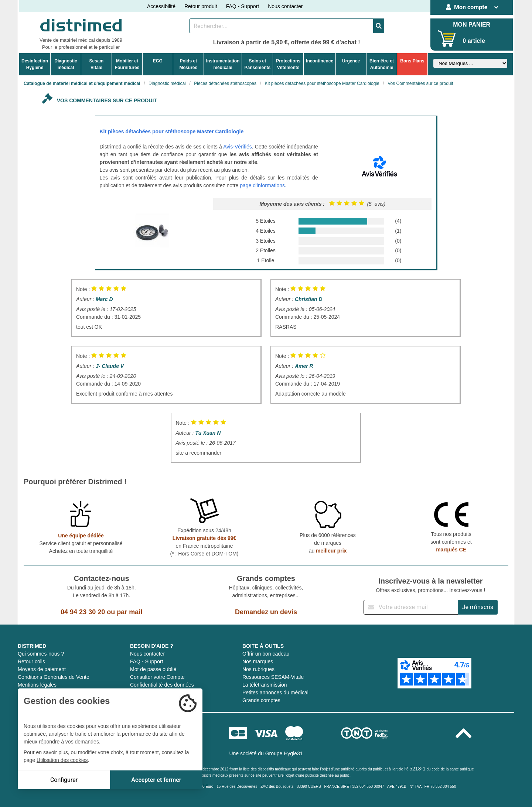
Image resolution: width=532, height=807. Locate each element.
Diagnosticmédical (66, 64)
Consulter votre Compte (157, 677)
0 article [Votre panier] (474, 41)
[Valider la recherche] (379, 26)
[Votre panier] (447, 39)
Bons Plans (412, 61)
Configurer (64, 780)
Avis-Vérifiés (238, 147)
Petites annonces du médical (275, 693)
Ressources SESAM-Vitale (273, 677)
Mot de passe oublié (153, 669)
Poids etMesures (188, 64)
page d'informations (262, 185)
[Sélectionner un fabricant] (470, 63)
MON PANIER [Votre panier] (472, 25)
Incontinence (320, 61)
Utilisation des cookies (62, 760)
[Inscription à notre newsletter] (411, 607)
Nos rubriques (258, 669)
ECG (158, 61)
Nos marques (258, 661)
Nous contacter (285, 6)
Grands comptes (261, 700)
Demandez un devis (266, 612)
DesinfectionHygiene (35, 64)
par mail (129, 612)
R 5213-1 (415, 769)
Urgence (351, 61)
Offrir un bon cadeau (266, 654)
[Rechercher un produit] (281, 26)
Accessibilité (161, 6)
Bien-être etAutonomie (382, 64)
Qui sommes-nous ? (41, 654)
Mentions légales (37, 685)
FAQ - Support (243, 6)
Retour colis (31, 661)
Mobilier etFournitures (127, 64)
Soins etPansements (257, 64)
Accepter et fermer (156, 780)
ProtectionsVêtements (288, 64)
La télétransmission (265, 685)
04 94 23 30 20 (83, 612)
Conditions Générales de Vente (54, 677)
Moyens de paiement (42, 669)
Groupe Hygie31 (284, 753)
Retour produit (201, 6)
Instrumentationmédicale (223, 64)
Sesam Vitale (97, 64)
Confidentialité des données (162, 685)
